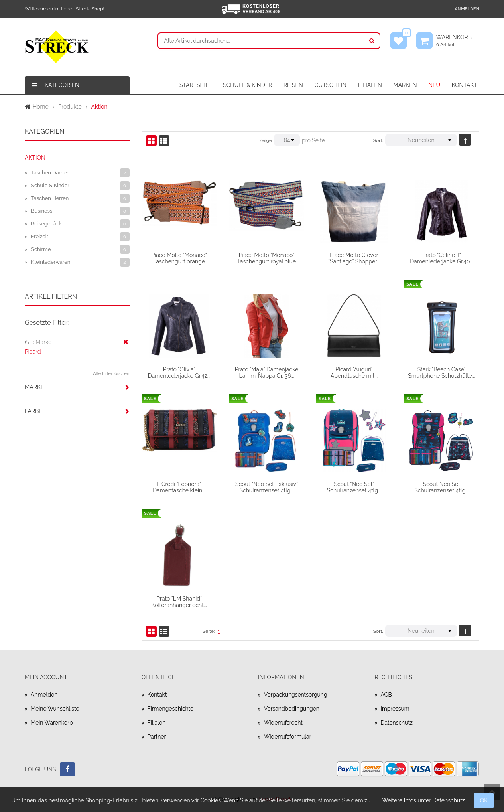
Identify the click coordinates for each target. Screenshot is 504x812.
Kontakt (157, 695)
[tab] (77, 387)
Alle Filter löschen (111, 374)
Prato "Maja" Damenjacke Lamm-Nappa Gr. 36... (267, 373)
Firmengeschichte (171, 709)
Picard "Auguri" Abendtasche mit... (354, 373)
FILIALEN (370, 85)
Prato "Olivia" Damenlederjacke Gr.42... (179, 373)
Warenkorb (458, 41)
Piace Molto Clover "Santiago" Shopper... (354, 258)
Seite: (209, 631)
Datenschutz (397, 723)
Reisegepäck (46, 224)
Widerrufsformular (288, 737)
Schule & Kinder (50, 185)
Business (42, 211)
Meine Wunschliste (55, 709)
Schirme (41, 249)
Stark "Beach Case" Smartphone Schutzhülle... (441, 373)
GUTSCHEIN (330, 85)
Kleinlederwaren (51, 262)
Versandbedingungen (292, 709)
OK (484, 800)
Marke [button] (34, 387)
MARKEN (405, 85)
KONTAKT (465, 85)
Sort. (378, 140)
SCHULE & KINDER (247, 85)
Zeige (266, 140)
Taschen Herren (50, 198)
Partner (157, 737)
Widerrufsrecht (283, 723)
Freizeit (40, 236)
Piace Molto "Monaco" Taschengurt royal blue (267, 258)
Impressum (395, 709)
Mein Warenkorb (52, 723)
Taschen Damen (50, 173)
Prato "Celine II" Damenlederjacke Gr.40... (441, 258)
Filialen (157, 723)
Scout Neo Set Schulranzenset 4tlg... (441, 487)
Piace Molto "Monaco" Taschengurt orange (179, 258)
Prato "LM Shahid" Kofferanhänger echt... (179, 602)
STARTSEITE (196, 85)
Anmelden (467, 9)
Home (41, 107)
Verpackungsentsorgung (296, 695)
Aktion (35, 158)
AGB (386, 695)
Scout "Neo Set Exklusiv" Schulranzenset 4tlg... (267, 487)
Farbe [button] (33, 411)
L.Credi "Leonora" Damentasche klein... (179, 487)
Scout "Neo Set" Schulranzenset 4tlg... (354, 487)
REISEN (293, 85)
